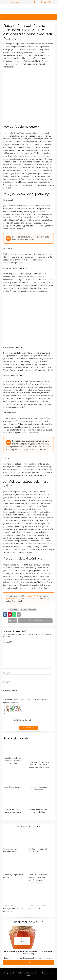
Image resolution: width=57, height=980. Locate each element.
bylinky (24, 609)
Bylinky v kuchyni (13, 599)
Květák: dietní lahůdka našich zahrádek (39, 811)
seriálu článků (32, 596)
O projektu (15, 2)
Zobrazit (28, 962)
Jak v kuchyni (28, 973)
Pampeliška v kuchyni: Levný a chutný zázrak (13, 811)
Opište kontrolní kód (22, 720)
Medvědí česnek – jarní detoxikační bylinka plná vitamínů (13, 760)
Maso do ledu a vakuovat (13, 787)
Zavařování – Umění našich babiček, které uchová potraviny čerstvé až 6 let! (39, 765)
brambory (14, 609)
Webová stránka (10, 691)
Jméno (7, 673)
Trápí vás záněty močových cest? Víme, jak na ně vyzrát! (13, 908)
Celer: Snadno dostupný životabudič (39, 788)
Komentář (8, 642)
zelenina (33, 609)
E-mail (7, 682)
